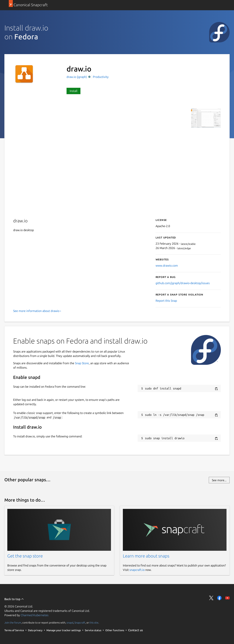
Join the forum (13, 623)
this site (94, 623)
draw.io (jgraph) (77, 77)
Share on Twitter (211, 598)
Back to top (14, 599)
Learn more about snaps (146, 556)
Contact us (135, 630)
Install (73, 91)
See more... (219, 480)
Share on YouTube (227, 598)
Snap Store (82, 363)
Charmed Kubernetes (35, 615)
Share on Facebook (219, 598)
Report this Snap (166, 301)
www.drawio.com (167, 265)
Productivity (101, 77)
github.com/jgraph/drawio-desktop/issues (183, 283)
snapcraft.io (137, 570)
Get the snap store (25, 556)
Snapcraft (80, 623)
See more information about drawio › (37, 311)
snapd (70, 623)
